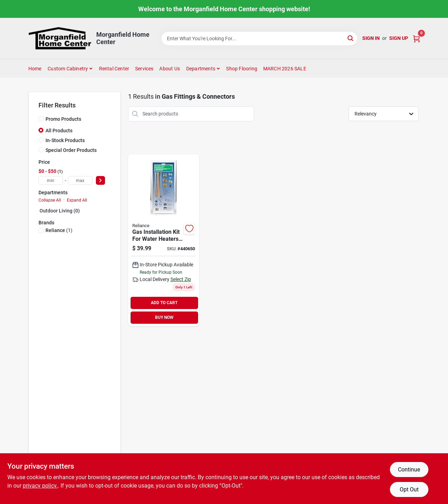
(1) (59, 230)
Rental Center (114, 69)
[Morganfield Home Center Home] (60, 38)
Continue (409, 470)
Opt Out (409, 489)
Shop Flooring (242, 69)
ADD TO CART (164, 303)
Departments (201, 69)
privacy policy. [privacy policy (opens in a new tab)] (40, 486)
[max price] (80, 180)
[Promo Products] (41, 119)
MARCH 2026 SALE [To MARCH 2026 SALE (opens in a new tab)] (285, 69)
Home (35, 69)
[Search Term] (259, 38)
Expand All (77, 200)
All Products (59, 131)
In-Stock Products (65, 140)
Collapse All (50, 200)
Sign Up (399, 38)
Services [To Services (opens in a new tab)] (144, 69)
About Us (170, 69)
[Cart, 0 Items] (416, 38)
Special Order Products (71, 150)
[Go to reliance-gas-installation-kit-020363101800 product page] (164, 240)
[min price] (51, 180)
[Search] (351, 38)
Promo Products (63, 119)
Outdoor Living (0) (60, 211)
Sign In (371, 38)
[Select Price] (100, 180)
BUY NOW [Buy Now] (164, 317)
